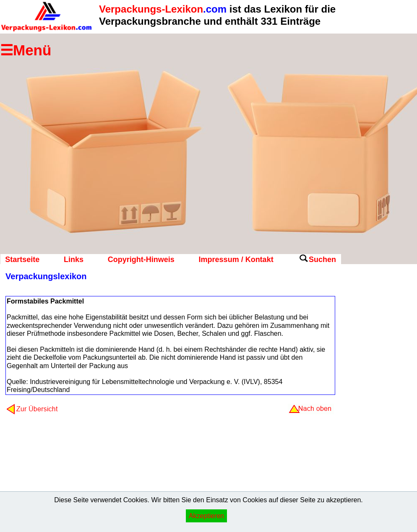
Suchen (322, 260)
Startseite (22, 260)
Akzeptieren (207, 516)
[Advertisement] (375, 405)
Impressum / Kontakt (236, 260)
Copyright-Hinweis (141, 260)
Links (74, 260)
